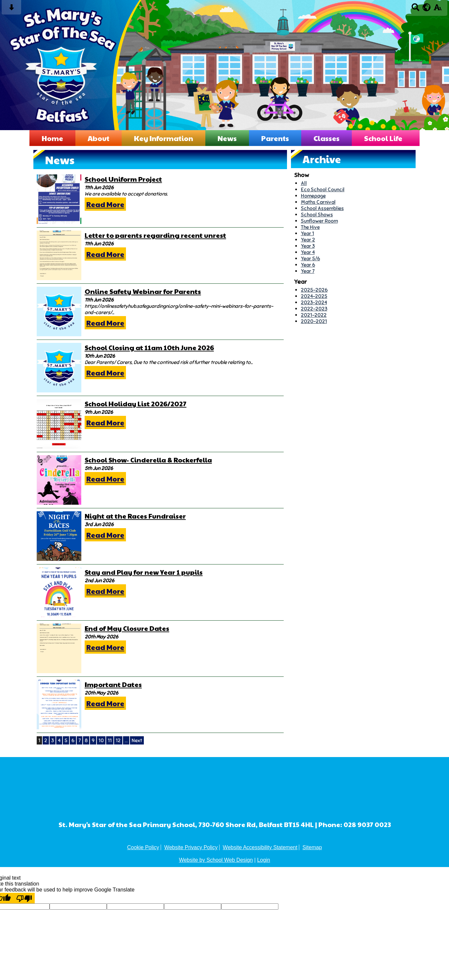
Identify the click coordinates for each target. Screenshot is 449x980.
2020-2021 (314, 321)
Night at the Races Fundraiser (135, 516)
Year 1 (307, 233)
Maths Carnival (318, 202)
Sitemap (312, 847)
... (126, 740)
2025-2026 (314, 290)
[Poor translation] (24, 898)
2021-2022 (314, 315)
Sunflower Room (319, 221)
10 (101, 740)
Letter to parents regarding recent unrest (155, 235)
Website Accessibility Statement (260, 847)
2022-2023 (314, 309)
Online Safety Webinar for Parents (143, 291)
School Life (383, 138)
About (99, 138)
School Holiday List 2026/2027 (136, 404)
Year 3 (308, 246)
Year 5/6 (310, 258)
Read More (105, 204)
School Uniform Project (123, 179)
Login (264, 860)
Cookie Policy (143, 847)
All (304, 183)
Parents (275, 138)
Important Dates (113, 684)
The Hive (310, 227)
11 (110, 740)
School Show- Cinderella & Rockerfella (148, 460)
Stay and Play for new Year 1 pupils (144, 572)
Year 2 (308, 240)
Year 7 (308, 271)
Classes (327, 138)
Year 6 (308, 265)
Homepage (313, 196)
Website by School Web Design (216, 860)
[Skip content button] (11, 9)
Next (137, 740)
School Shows (317, 215)
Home (52, 138)
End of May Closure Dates (127, 628)
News (227, 138)
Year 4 (308, 252)
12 (118, 740)
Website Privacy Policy (191, 847)
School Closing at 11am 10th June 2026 (149, 347)
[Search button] (415, 9)
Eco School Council (323, 189)
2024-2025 (314, 296)
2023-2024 (314, 302)
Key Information (163, 138)
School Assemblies (322, 208)
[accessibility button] (438, 9)
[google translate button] (427, 7)
